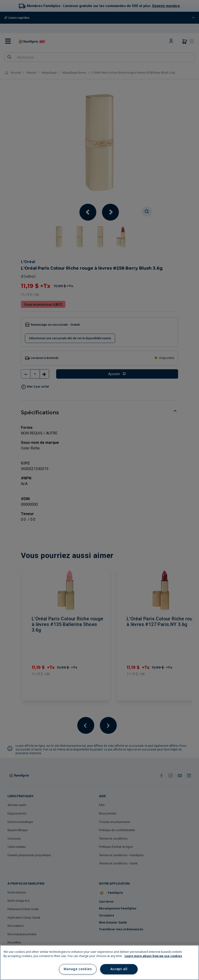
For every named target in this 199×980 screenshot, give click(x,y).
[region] (99, 963)
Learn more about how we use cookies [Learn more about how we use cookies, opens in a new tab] (153, 956)
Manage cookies (78, 969)
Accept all (119, 969)
